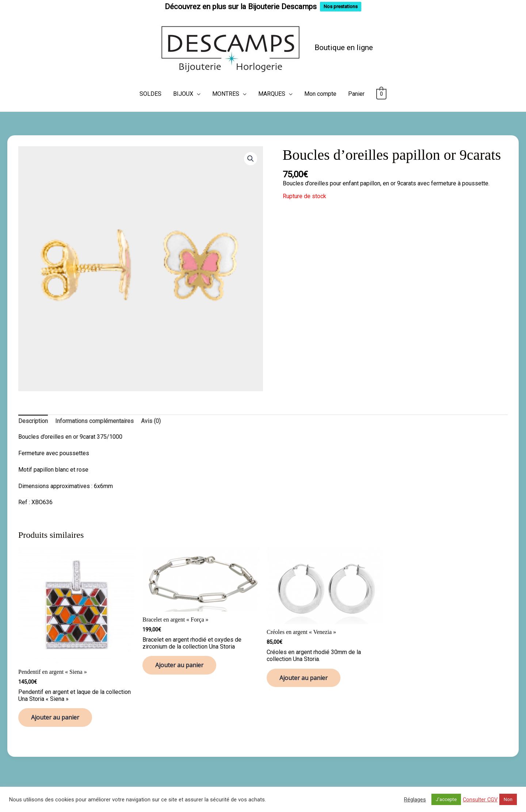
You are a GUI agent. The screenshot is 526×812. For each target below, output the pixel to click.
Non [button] (508, 799)
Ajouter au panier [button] (55, 717)
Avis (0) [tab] (151, 421)
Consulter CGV (480, 800)
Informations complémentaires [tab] (94, 421)
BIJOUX (183, 94)
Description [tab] (33, 421)
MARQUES (272, 94)
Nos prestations (341, 6)
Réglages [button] (415, 800)
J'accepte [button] (446, 799)
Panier (356, 94)
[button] (251, 159)
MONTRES (226, 94)
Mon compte (320, 94)
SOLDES (150, 94)
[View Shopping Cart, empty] (382, 94)
